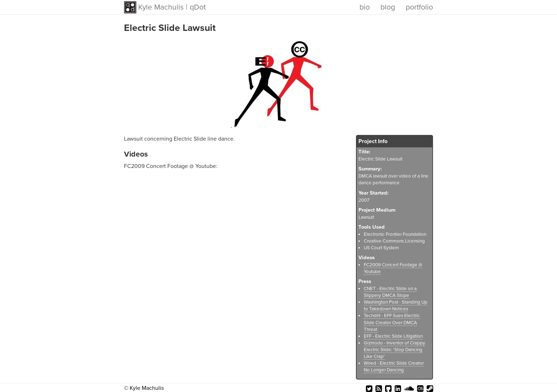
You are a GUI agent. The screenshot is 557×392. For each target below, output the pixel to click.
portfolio (419, 7)
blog (388, 7)
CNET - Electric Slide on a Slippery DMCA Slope (390, 292)
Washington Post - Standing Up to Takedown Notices (396, 306)
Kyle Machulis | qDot (172, 7)
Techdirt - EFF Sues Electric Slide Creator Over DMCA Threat (392, 322)
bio (365, 7)
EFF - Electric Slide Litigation (393, 336)
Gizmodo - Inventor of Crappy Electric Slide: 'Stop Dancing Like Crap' (394, 350)
